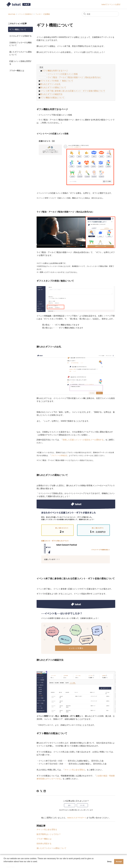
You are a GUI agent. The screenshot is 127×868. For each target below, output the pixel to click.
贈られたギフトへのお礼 (50, 82)
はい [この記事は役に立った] (70, 801)
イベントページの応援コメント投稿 (63, 73)
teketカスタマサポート (77, 814)
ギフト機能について (18, 29)
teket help (12, 14)
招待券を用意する (44, 840)
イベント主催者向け (25, 14)
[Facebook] (38, 787)
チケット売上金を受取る (47, 826)
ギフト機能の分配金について (52, 94)
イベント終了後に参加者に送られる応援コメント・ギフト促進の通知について (72, 88)
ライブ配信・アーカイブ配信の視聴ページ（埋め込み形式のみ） (75, 76)
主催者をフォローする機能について (20, 44)
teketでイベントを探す (111, 4)
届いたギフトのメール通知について (20, 53)
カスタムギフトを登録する (20, 36)
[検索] (100, 14)
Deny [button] (109, 862)
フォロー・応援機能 (43, 14)
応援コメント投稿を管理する (20, 63)
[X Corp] (41, 787)
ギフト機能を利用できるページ (55, 70)
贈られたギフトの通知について (53, 85)
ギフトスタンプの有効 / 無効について (56, 79)
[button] (4, 865)
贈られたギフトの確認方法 (51, 91)
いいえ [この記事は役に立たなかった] (82, 801)
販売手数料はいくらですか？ (49, 830)
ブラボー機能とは (17, 70)
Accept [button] (119, 862)
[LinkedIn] (45, 787)
